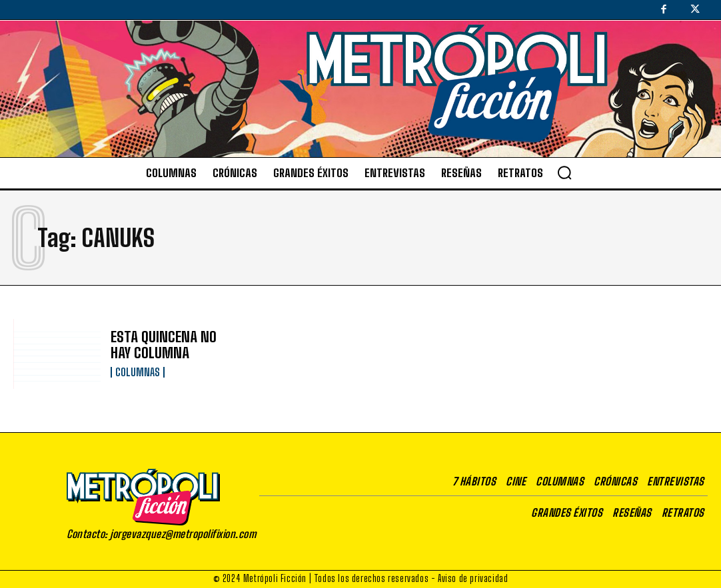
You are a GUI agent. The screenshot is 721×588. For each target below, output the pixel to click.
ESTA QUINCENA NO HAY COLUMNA (169, 346)
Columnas (138, 371)
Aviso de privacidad (473, 578)
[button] (564, 172)
